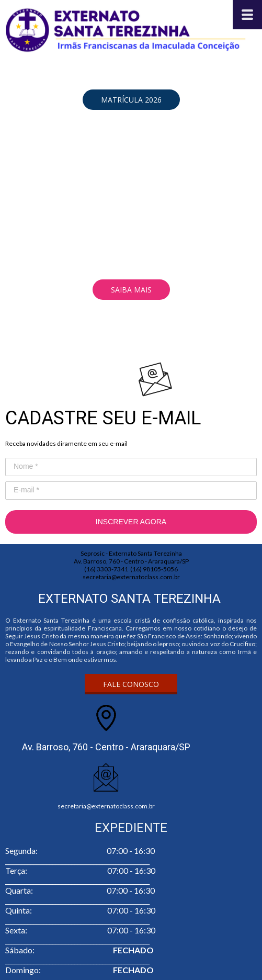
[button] (131, 100)
